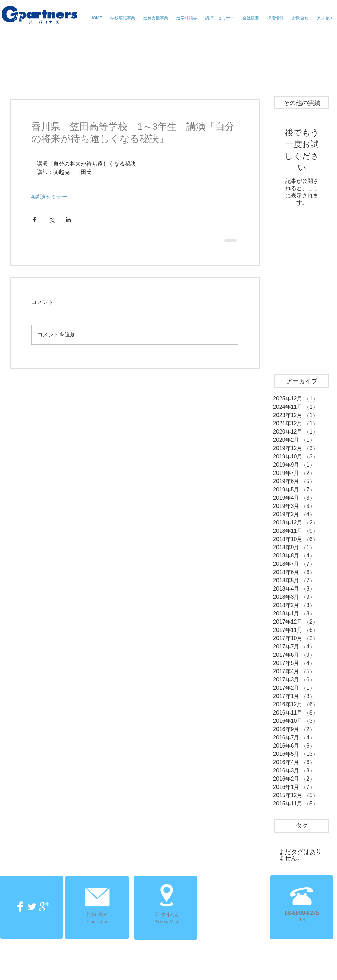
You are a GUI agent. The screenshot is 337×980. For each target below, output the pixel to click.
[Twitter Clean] (32, 907)
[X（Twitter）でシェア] (51, 220)
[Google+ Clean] (44, 907)
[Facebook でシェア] (35, 220)
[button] (220, 18)
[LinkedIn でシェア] (68, 220)
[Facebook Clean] (20, 907)
